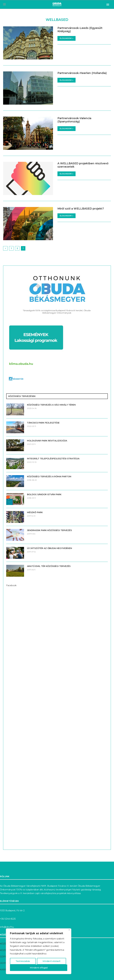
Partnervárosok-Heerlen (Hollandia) (82, 73)
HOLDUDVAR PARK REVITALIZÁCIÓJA (47, 441)
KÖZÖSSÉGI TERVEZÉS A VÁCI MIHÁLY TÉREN (51, 405)
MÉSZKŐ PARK (35, 512)
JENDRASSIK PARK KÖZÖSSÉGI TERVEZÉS (49, 530)
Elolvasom (66, 38)
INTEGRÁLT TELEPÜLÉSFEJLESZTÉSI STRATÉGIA (53, 459)
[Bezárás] (69, 930)
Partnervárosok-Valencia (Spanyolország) (74, 120)
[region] (39, 951)
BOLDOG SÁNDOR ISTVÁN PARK (44, 494)
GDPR (3, 957)
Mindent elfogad (39, 968)
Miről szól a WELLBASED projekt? (81, 209)
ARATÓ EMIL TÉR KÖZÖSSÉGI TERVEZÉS (49, 566)
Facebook (11, 585)
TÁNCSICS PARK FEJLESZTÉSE (43, 423)
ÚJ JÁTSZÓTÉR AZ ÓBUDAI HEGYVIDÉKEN (50, 548)
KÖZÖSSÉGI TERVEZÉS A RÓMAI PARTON (49, 477)
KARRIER (5, 970)
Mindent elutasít (52, 961)
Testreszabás (23, 961)
